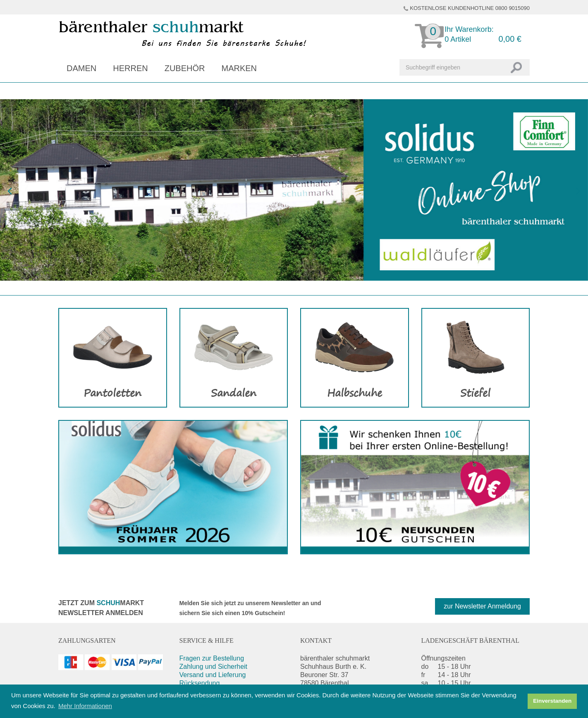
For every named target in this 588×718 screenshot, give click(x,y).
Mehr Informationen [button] (85, 706)
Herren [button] (130, 68)
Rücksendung (200, 683)
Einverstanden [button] (552, 701)
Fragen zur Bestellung (212, 658)
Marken (239, 68)
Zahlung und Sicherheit (214, 667)
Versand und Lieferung (213, 675)
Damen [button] (81, 68)
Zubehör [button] (185, 68)
